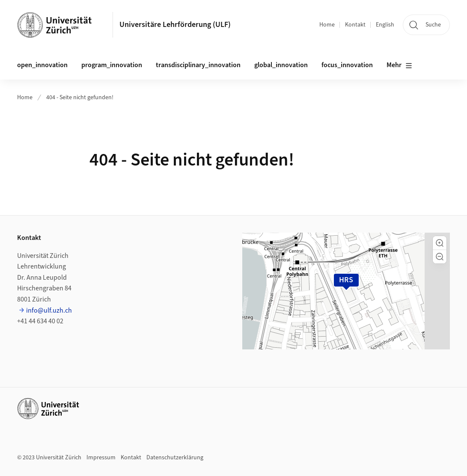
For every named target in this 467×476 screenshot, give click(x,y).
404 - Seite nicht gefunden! (80, 98)
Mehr (399, 65)
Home (327, 25)
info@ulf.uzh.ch (49, 310)
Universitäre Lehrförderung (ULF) (175, 25)
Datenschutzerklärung (175, 458)
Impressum (101, 458)
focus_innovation (347, 65)
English (385, 25)
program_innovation (112, 65)
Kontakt (355, 25)
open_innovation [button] (42, 65)
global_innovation (281, 65)
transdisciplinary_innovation (198, 65)
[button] (440, 243)
